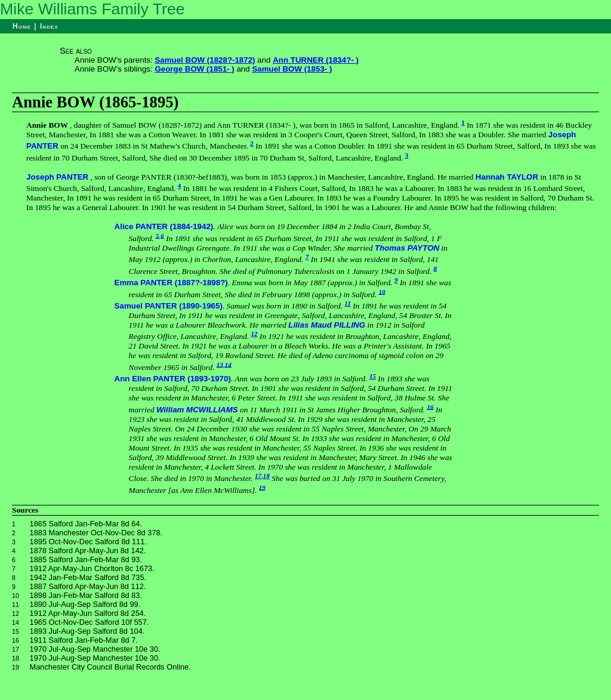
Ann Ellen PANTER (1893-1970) (173, 379)
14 (228, 364)
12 (254, 334)
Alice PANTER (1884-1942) (164, 226)
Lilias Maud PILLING (327, 325)
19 (262, 487)
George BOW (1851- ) (194, 69)
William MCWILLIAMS (197, 410)
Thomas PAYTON (407, 248)
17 (258, 476)
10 (382, 291)
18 (266, 476)
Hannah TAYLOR (507, 177)
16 (431, 406)
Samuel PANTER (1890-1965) (169, 306)
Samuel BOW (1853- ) (292, 69)
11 (348, 303)
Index (49, 26)
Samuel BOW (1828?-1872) (205, 60)
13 (220, 364)
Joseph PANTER (57, 177)
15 (373, 376)
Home (22, 26)
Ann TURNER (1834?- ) (316, 60)
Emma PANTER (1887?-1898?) (171, 283)
